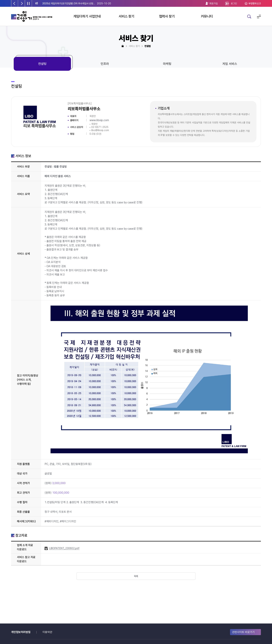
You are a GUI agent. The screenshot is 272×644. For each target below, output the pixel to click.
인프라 (105, 64)
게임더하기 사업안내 (87, 16)
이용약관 (47, 632)
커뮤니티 (207, 16)
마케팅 (167, 64)
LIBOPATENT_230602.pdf (64, 548)
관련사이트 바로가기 (243, 632)
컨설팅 (42, 64)
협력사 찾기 (167, 16)
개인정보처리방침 (21, 632)
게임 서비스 (230, 64)
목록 (136, 576)
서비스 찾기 (126, 16)
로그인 (234, 3)
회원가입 (214, 3)
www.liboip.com (99, 120)
